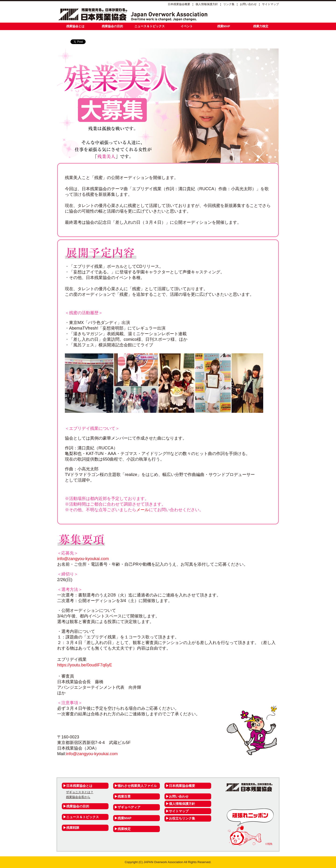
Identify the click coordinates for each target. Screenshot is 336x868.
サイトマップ (270, 4)
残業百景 (124, 796)
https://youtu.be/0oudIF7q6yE (85, 665)
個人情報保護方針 (207, 4)
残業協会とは (75, 26)
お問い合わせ (248, 4)
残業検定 (124, 829)
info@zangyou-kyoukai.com (83, 559)
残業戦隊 (73, 828)
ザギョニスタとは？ (80, 792)
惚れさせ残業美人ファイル (137, 786)
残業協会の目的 (112, 26)
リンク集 (229, 4)
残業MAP (224, 26)
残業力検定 (261, 26)
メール (143, 510)
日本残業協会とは (79, 786)
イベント (187, 26)
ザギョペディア (129, 807)
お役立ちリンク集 (182, 818)
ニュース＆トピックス (150, 26)
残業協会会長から (78, 797)
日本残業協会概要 (179, 4)
